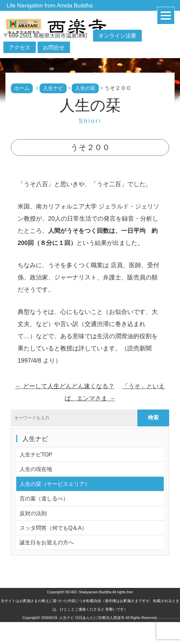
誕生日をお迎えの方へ (47, 542)
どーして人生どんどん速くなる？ (65, 386)
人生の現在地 (36, 469)
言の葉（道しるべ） (44, 498)
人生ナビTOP (36, 454)
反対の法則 (33, 513)
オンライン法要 (117, 36)
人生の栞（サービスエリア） (55, 484)
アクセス (20, 47)
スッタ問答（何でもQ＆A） (53, 528)
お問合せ (54, 47)
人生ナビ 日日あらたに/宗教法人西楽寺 (92, 618)
